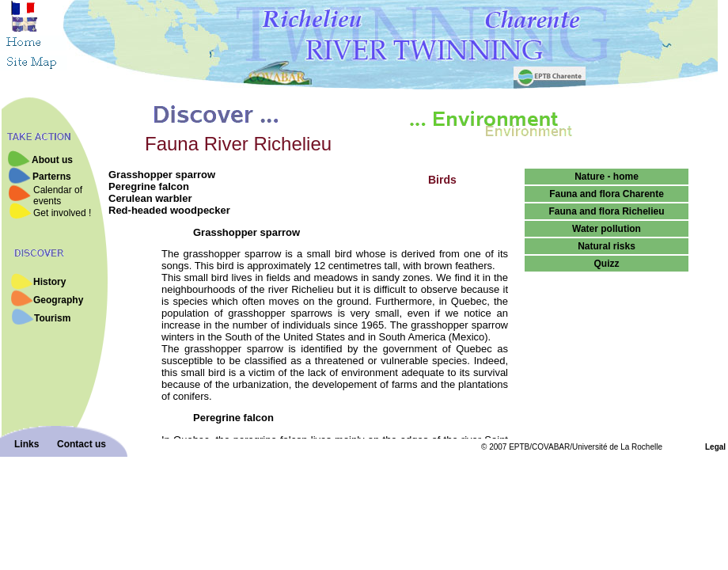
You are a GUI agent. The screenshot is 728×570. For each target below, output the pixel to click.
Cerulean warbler (150, 198)
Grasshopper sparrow (162, 175)
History (49, 282)
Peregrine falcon (149, 186)
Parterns (52, 177)
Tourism (52, 318)
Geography (58, 300)
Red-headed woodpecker (169, 210)
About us (52, 160)
